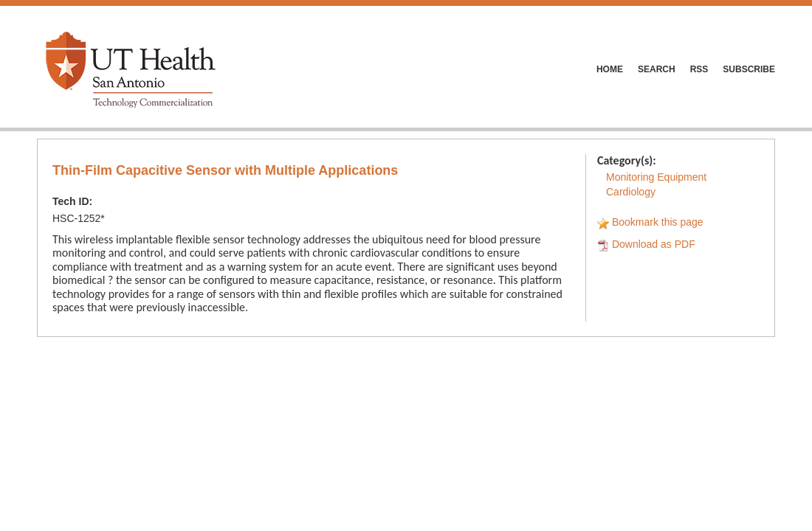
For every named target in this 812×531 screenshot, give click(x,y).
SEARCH (657, 69)
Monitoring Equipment (656, 177)
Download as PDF (654, 244)
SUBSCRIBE (749, 69)
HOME (610, 69)
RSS (699, 69)
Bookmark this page (658, 222)
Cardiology (631, 192)
